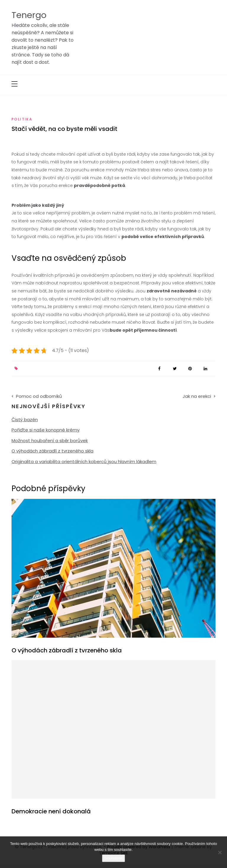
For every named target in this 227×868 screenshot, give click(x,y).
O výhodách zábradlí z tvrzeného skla (52, 451)
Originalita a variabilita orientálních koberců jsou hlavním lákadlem (84, 461)
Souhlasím (113, 858)
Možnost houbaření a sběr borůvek (50, 440)
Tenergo (29, 15)
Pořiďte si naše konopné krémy (46, 430)
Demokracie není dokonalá (51, 811)
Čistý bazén (25, 420)
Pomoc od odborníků (39, 396)
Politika (22, 119)
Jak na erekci (197, 396)
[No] (220, 852)
